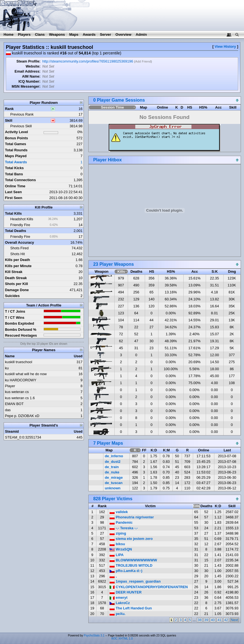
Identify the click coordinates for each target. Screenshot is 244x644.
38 (200, 620)
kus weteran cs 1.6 (20, 398)
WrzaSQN (121, 549)
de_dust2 (113, 462)
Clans (40, 34)
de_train (112, 467)
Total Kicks (14, 168)
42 (226, 620)
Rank (9, 109)
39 (206, 620)
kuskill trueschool (19, 362)
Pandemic (121, 522)
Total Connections (21, 180)
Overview (123, 34)
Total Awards (16, 162)
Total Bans (14, 174)
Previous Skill (21, 126)
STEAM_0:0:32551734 (23, 437)
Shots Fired (19, 248)
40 (213, 620)
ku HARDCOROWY (21, 380)
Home (9, 34)
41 (219, 620)
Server (106, 34)
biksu (117, 544)
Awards (89, 34)
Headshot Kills (22, 219)
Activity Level (17, 132)
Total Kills (13, 213)
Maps (74, 34)
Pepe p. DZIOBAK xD (22, 416)
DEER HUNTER (125, 592)
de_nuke (112, 472)
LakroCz (120, 603)
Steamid (12, 431)
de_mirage (114, 477)
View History (225, 46)
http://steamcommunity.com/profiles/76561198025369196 (88, 61)
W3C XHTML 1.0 (122, 639)
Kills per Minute (18, 266)
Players (24, 34)
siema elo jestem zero (131, 539)
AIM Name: (31, 76)
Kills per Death (18, 260)
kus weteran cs (17, 392)
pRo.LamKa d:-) (126, 571)
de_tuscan (114, 483)
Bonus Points (16, 138)
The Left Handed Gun (131, 608)
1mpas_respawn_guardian (135, 581)
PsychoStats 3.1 (94, 635)
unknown (113, 488)
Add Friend (143, 61)
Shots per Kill (16, 284)
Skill (9, 120)
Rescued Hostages (21, 335)
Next (234, 620)
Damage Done (17, 290)
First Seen (14, 198)
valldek (119, 512)
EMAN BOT (14, 404)
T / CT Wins (15, 318)
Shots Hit (18, 254)
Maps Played (16, 156)
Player (10, 386)
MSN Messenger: (26, 86)
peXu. (117, 614)
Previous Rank (22, 114)
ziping (118, 533)
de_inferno (114, 456)
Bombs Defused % (21, 330)
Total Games (16, 144)
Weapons (57, 34)
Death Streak (16, 278)
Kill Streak (14, 272)
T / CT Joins (15, 311)
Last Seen (13, 192)
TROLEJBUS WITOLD (131, 565)
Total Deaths (16, 231)
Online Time (15, 186)
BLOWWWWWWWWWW (133, 560)
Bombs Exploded (20, 323)
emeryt (119, 598)
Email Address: (28, 71)
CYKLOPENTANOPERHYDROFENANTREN (149, 587)
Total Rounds (16, 150)
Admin (141, 34)
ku (7, 368)
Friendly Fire (20, 225)
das (8, 410)
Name (10, 356)
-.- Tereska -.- (124, 528)
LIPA (117, 555)
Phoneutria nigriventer (132, 517)
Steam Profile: (29, 61)
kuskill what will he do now (26, 374)
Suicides (12, 296)
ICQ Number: (29, 81)
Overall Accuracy (20, 242)
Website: (33, 66)
